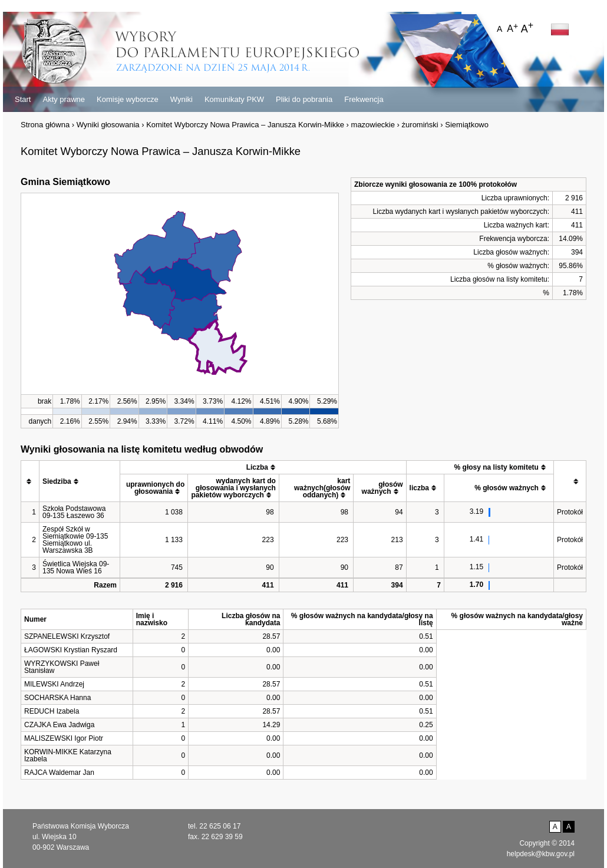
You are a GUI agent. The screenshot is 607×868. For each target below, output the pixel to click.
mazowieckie (373, 125)
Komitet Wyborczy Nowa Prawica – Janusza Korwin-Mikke (245, 125)
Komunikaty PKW (234, 99)
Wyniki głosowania (108, 125)
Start (23, 99)
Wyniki (182, 99)
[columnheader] (30, 481)
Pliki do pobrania (304, 99)
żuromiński (420, 125)
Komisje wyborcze (128, 99)
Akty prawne (64, 99)
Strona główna (45, 125)
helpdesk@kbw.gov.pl (541, 854)
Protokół (570, 512)
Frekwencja (364, 99)
